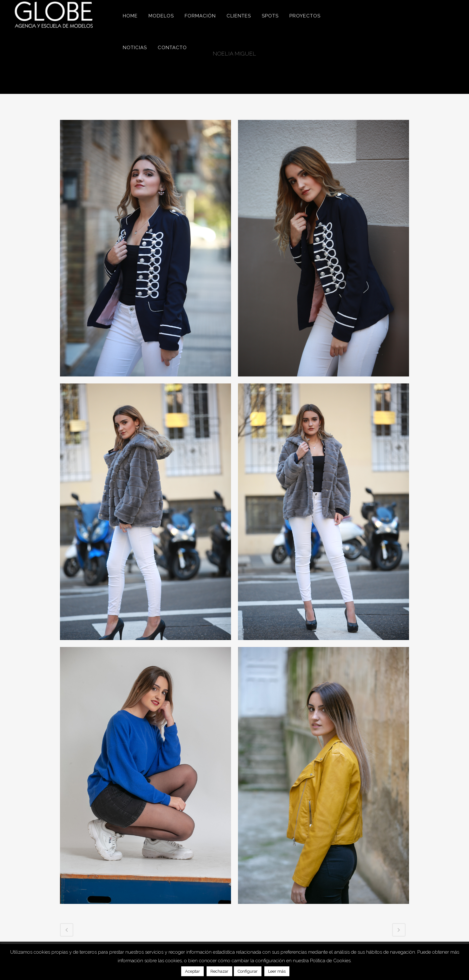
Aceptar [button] (192, 971)
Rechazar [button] (219, 971)
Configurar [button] (248, 971)
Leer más (277, 971)
